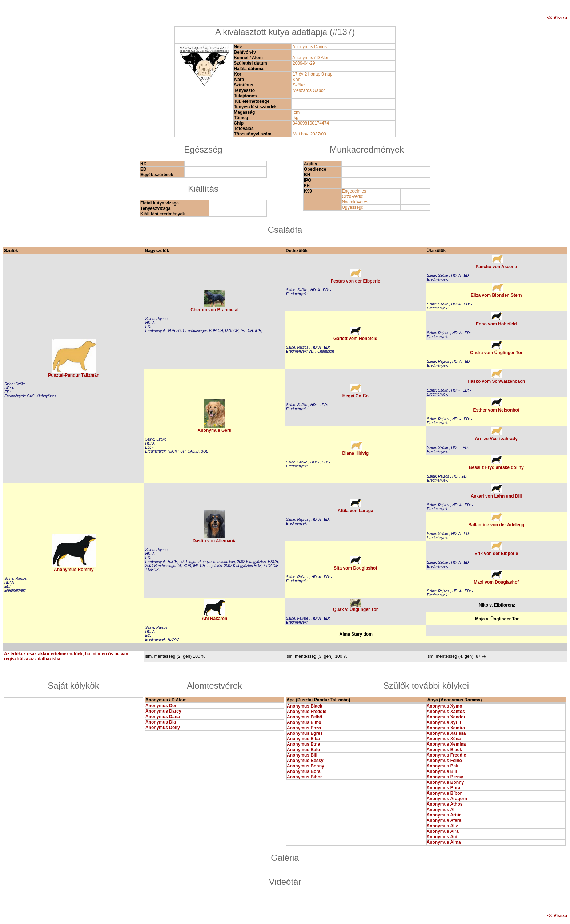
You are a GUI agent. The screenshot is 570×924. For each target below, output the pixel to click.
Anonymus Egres (305, 733)
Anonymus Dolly (163, 728)
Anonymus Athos (445, 804)
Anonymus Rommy (74, 570)
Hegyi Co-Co (356, 396)
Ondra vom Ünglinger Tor (496, 353)
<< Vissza (557, 18)
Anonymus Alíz (442, 826)
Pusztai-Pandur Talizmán (74, 375)
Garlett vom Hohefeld (355, 339)
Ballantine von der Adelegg (496, 525)
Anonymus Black (304, 706)
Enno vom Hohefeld (496, 324)
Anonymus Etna (303, 744)
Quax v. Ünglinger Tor (356, 609)
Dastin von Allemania (215, 541)
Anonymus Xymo (445, 706)
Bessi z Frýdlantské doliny (496, 467)
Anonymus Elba (303, 739)
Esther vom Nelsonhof (496, 410)
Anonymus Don (162, 706)
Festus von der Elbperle (356, 281)
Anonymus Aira (443, 831)
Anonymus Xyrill (444, 722)
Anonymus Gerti (215, 430)
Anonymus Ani (442, 837)
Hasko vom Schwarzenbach (496, 381)
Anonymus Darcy (163, 711)
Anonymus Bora (304, 771)
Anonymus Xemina (446, 744)
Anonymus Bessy (305, 761)
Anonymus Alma (444, 842)
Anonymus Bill (302, 755)
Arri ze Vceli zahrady (496, 439)
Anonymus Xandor (446, 717)
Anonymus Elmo (304, 722)
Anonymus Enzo (304, 728)
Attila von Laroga (356, 511)
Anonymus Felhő (304, 717)
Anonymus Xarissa (446, 733)
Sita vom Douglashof (355, 568)
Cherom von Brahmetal (214, 310)
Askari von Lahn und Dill (496, 496)
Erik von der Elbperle (496, 554)
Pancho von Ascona (496, 267)
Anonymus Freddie (307, 712)
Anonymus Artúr (444, 815)
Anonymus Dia (161, 722)
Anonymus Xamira (446, 728)
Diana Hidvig (355, 453)
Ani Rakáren (214, 619)
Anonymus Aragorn (447, 799)
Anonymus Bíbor (304, 777)
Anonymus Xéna (444, 739)
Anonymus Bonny (306, 766)
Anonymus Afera (444, 820)
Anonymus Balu (303, 750)
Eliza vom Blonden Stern (496, 295)
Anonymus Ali (441, 810)
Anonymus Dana (163, 717)
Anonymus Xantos (446, 712)
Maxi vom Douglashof (496, 582)
